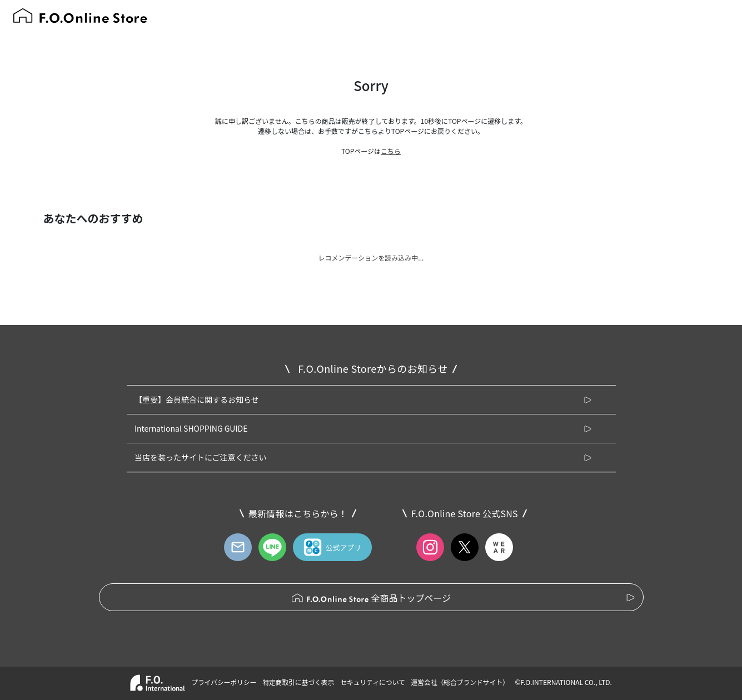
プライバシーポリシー (224, 682)
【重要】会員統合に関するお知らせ (197, 399)
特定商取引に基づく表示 (298, 682)
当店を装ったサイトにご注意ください (201, 457)
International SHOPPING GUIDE (191, 428)
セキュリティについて (373, 682)
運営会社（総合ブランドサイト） (460, 682)
